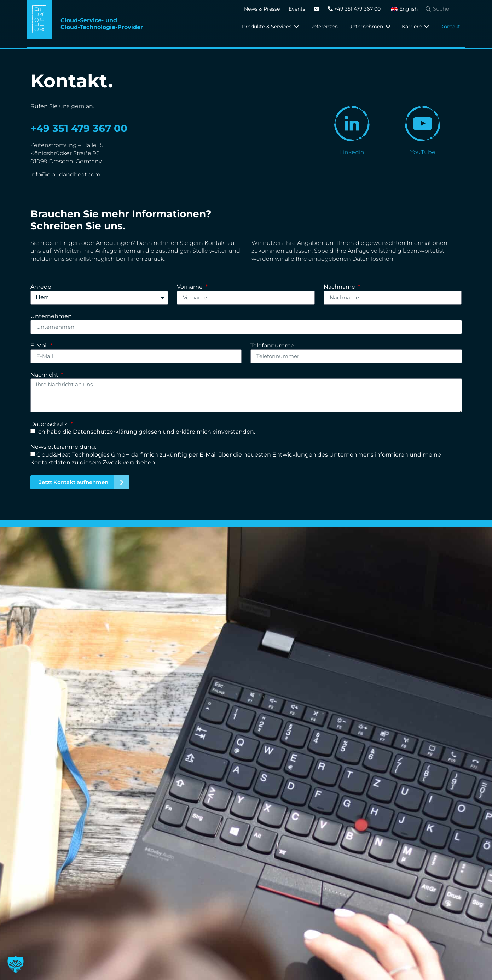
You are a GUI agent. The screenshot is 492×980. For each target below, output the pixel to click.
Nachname (340, 287)
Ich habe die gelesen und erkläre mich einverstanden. (146, 431)
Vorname (190, 287)
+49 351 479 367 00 (354, 9)
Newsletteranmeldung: (63, 447)
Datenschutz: (50, 424)
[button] (271, 27)
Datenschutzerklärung (105, 431)
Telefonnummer (273, 346)
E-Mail (40, 346)
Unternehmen (51, 316)
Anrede (41, 287)
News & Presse (262, 9)
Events (297, 9)
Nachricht (45, 375)
